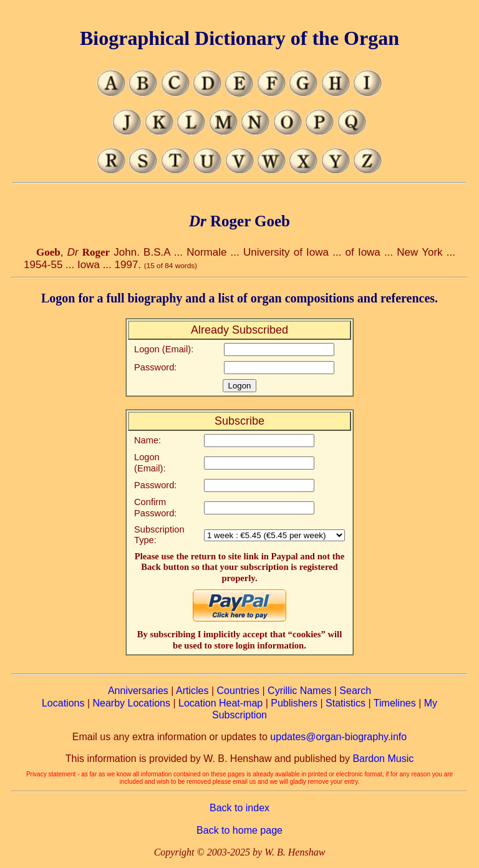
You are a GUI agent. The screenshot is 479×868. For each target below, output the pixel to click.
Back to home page (239, 830)
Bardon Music (383, 759)
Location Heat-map (220, 703)
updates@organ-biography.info (338, 737)
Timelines (395, 703)
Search (355, 691)
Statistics (346, 703)
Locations (63, 703)
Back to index (239, 808)
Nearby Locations (131, 703)
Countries (238, 691)
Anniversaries (138, 691)
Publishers (294, 703)
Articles (192, 691)
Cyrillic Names (299, 691)
